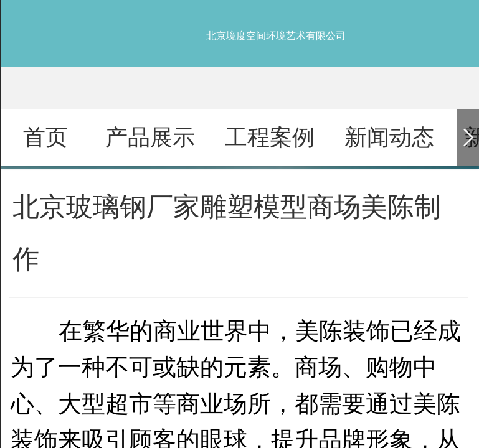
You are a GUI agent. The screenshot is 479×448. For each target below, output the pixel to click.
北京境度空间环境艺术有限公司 (276, 36)
